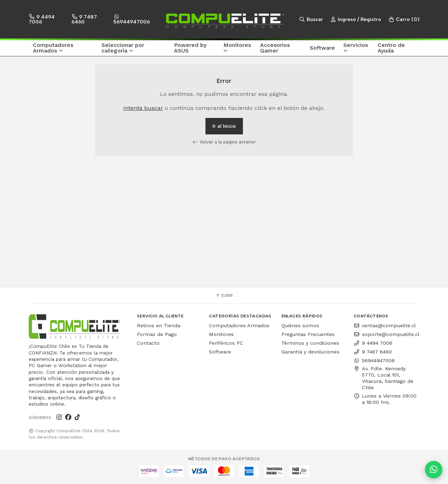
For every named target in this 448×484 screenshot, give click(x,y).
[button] (63, 48)
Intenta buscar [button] (143, 108)
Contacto (148, 343)
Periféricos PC (226, 343)
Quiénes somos (300, 325)
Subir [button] (224, 295)
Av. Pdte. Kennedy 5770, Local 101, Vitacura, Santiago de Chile (383, 378)
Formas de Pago (157, 334)
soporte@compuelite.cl (386, 334)
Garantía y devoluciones (310, 352)
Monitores (221, 334)
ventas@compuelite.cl (385, 325)
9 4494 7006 (42, 19)
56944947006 (132, 19)
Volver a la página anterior (224, 142)
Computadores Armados (239, 325)
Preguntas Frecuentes (308, 334)
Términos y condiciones (310, 343)
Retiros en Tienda (159, 325)
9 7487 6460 (84, 19)
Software (220, 352)
